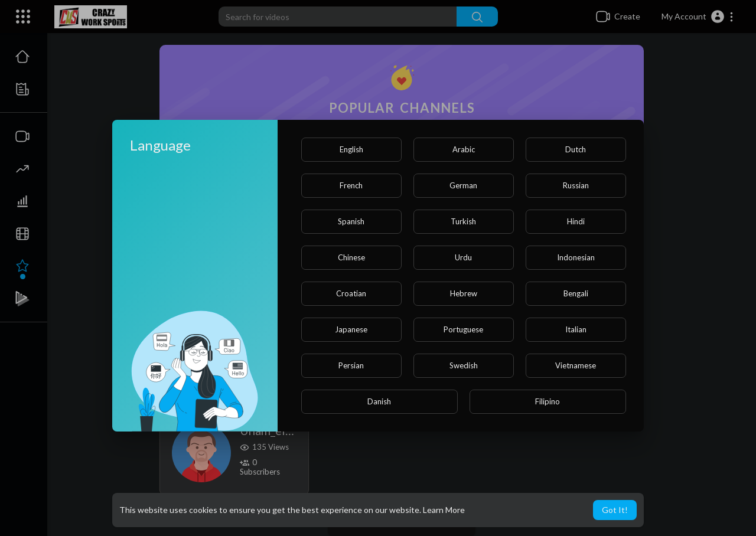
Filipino (548, 401)
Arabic (464, 149)
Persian (351, 365)
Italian (576, 329)
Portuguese (463, 329)
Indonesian (576, 257)
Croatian (351, 293)
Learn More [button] (444, 510)
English (351, 149)
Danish (379, 401)
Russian (576, 185)
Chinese (351, 257)
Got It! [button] (615, 510)
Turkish (463, 221)
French (351, 185)
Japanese (351, 329)
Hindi (576, 221)
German (463, 185)
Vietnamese (576, 365)
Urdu (463, 257)
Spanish (351, 221)
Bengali (576, 293)
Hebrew (464, 293)
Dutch (576, 149)
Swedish (464, 365)
